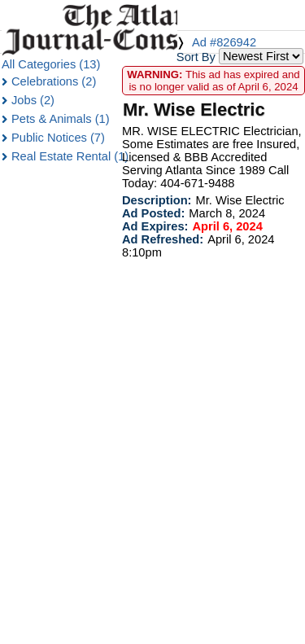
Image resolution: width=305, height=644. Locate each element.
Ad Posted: (153, 213)
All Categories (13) (51, 64)
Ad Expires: (155, 226)
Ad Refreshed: (163, 239)
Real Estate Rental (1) (70, 156)
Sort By (196, 57)
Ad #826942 (224, 42)
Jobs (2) (33, 100)
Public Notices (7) (58, 138)
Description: (157, 200)
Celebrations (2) (54, 81)
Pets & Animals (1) (61, 119)
